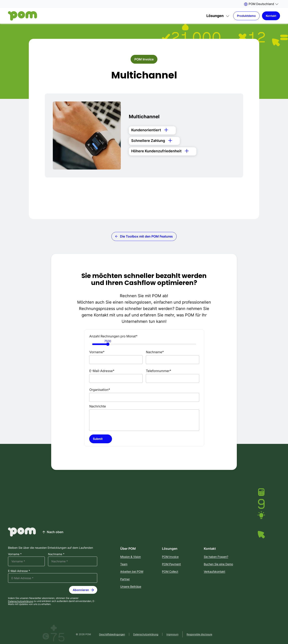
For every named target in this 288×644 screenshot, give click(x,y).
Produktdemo (246, 16)
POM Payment (171, 564)
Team (124, 564)
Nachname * (56, 554)
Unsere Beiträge (131, 586)
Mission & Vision (130, 557)
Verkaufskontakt (214, 571)
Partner (125, 579)
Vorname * (15, 554)
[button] (261, 4)
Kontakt (271, 16)
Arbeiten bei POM (132, 571)
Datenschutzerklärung (20, 601)
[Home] (22, 16)
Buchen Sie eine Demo (218, 564)
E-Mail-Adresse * (19, 571)
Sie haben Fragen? (216, 557)
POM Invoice (144, 59)
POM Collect (170, 571)
